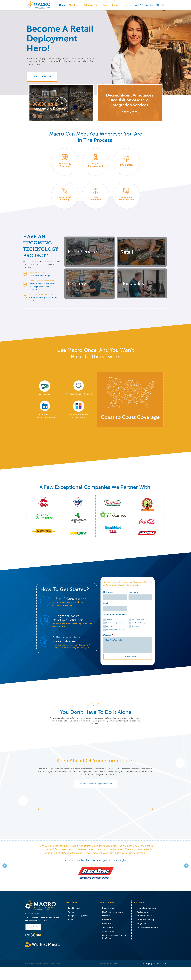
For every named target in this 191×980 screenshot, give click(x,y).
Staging (109, 626)
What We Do (92, 5)
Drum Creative (159, 964)
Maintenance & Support (115, 630)
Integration (141, 924)
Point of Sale (108, 924)
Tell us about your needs (115, 614)
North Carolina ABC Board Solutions (114, 937)
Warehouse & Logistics (140, 623)
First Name (108, 592)
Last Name (133, 592)
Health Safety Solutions (113, 912)
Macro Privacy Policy (110, 964)
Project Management (114, 623)
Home (62, 5)
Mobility (106, 916)
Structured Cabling (145, 920)
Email (107, 603)
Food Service (74, 908)
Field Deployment (144, 916)
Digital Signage (109, 908)
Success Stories (111, 5)
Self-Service (108, 927)
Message (108, 635)
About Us (75, 5)
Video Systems (109, 931)
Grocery (72, 912)
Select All (110, 619)
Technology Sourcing (139, 619)
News (125, 5)
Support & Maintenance (147, 927)
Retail (71, 920)
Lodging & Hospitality (78, 916)
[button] (61, 103)
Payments (107, 920)
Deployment (136, 626)
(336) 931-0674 (32, 913)
